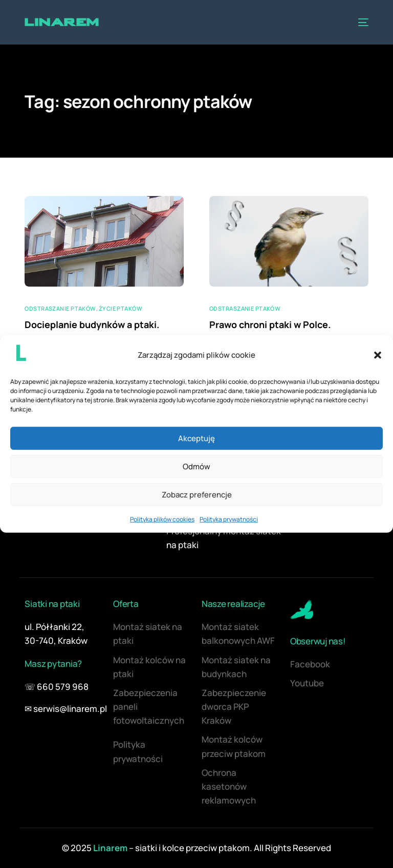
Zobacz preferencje (197, 495)
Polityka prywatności (229, 519)
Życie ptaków (121, 308)
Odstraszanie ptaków (60, 308)
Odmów (196, 466)
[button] (378, 355)
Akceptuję (196, 438)
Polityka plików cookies (162, 519)
